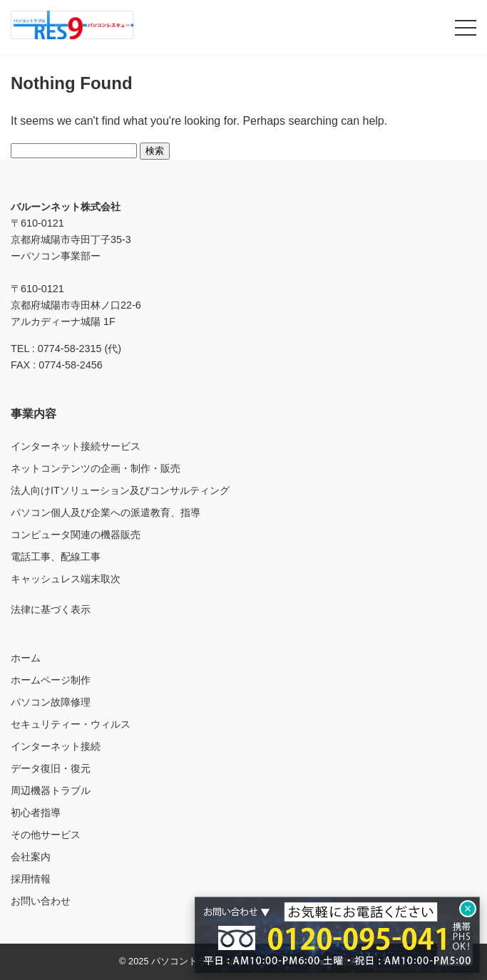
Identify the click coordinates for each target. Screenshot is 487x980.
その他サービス (46, 835)
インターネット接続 (56, 746)
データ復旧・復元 (51, 768)
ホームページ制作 (51, 680)
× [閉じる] (468, 909)
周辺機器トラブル (51, 790)
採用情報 (31, 879)
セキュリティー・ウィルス (71, 724)
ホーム (26, 658)
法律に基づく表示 (51, 609)
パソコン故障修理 (51, 702)
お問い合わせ (41, 901)
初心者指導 (36, 813)
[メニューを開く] (466, 28)
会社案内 (31, 857)
